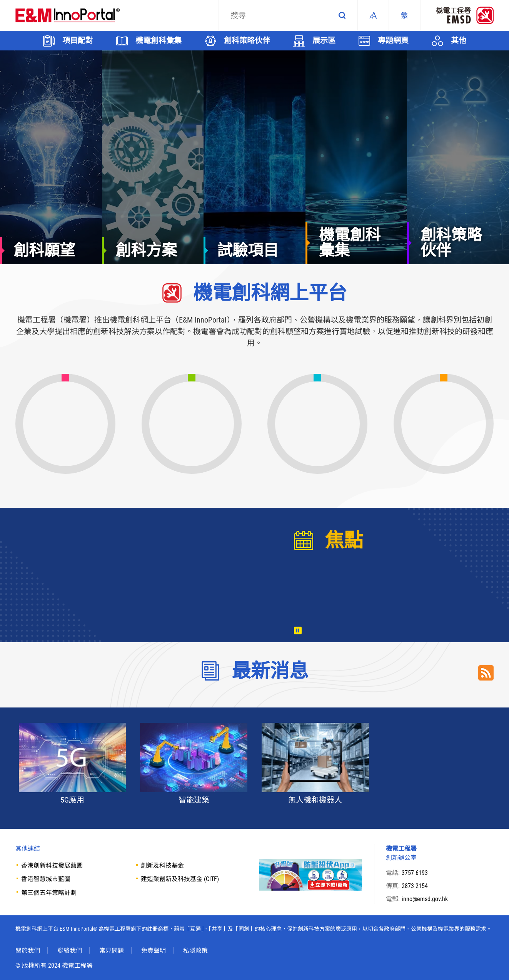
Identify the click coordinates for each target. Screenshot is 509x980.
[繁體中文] (404, 15)
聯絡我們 (70, 951)
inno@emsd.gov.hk (425, 899)
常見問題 (112, 951)
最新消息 (270, 671)
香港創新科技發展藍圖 (52, 865)
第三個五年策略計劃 (49, 893)
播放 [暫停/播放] (298, 630)
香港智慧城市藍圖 (46, 879)
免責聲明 (154, 951)
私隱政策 (195, 951)
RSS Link (486, 673)
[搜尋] (279, 15)
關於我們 (28, 951)
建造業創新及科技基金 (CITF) (180, 879)
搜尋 (342, 15)
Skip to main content (0, 0)
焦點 (344, 540)
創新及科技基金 (162, 865)
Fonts (373, 15)
